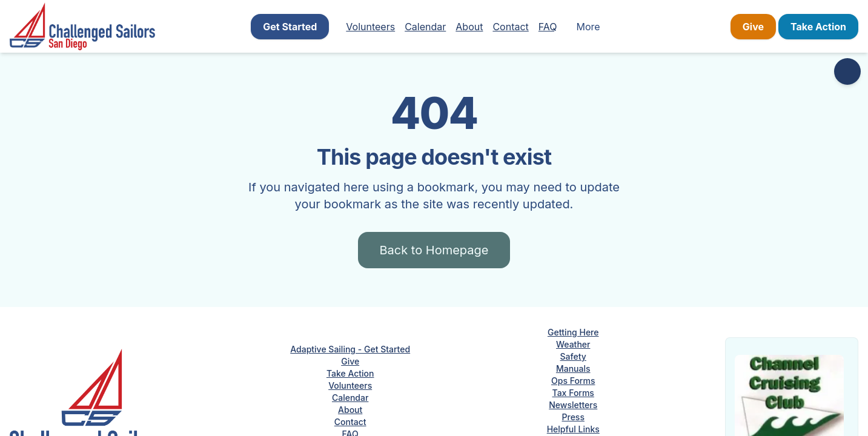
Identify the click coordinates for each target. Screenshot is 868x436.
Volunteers (370, 27)
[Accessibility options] (847, 71)
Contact (510, 27)
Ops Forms (573, 381)
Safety (573, 356)
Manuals (573, 368)
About (469, 27)
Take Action (818, 27)
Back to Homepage (434, 250)
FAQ (548, 27)
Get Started (290, 27)
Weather (573, 344)
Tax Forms (573, 393)
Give (753, 27)
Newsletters (573, 405)
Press (573, 417)
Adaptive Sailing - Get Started (350, 349)
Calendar (425, 27)
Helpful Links (573, 429)
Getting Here (573, 332)
